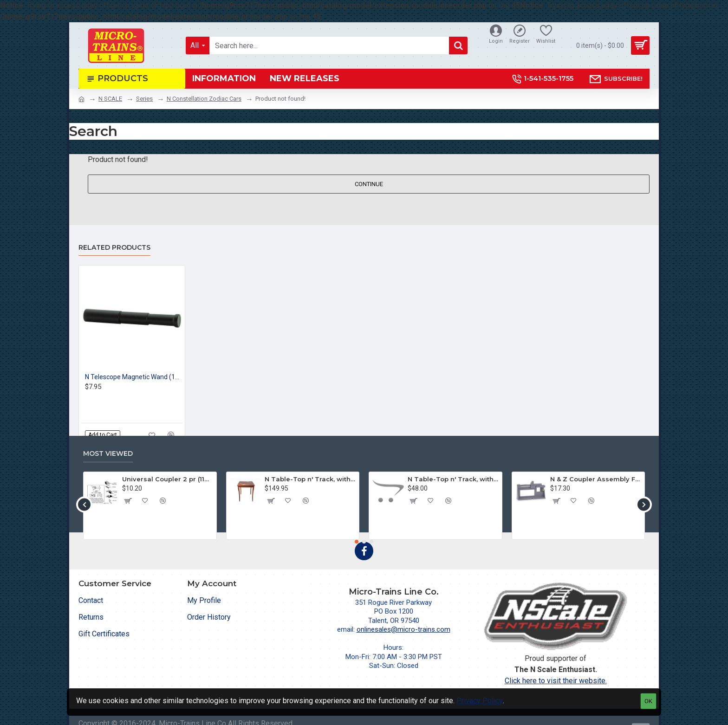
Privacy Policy (480, 701)
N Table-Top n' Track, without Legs (453, 479)
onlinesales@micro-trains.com (403, 629)
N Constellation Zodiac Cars (204, 99)
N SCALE (110, 99)
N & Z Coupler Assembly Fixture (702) (596, 479)
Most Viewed (108, 454)
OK (648, 701)
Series (144, 99)
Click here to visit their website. (556, 681)
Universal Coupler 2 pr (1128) (168, 479)
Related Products (114, 248)
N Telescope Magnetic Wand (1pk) (134, 377)
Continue (369, 184)
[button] (84, 504)
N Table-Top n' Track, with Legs (310, 479)
